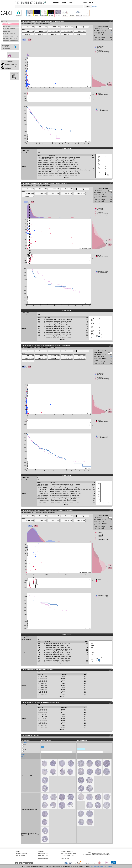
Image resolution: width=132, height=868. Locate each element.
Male (69, 27)
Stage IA (55, 31)
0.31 (111, 194)
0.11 (111, 32)
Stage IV (81, 34)
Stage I (43, 31)
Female (56, 27)
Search (88, 6)
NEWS (71, 2)
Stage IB (68, 31)
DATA (85, 2)
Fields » (94, 6)
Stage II (82, 31)
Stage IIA (29, 34)
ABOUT (64, 2)
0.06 (111, 356)
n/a (30, 31)
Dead (43, 27)
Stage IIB (42, 34)
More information (95, 866)
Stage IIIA (55, 34)
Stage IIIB (68, 34)
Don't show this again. (106, 866)
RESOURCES (55, 2)
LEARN (78, 2)
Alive (30, 27)
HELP (91, 2)
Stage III (56, 358)
